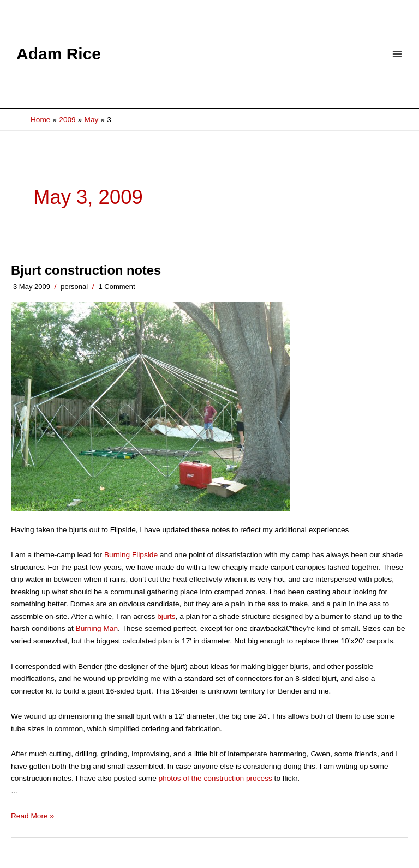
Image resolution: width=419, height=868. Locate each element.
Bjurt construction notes (86, 270)
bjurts (166, 616)
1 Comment (116, 287)
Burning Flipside (131, 555)
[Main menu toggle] (397, 54)
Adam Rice (59, 54)
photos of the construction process (216, 778)
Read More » (32, 816)
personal (74, 287)
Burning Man (97, 628)
